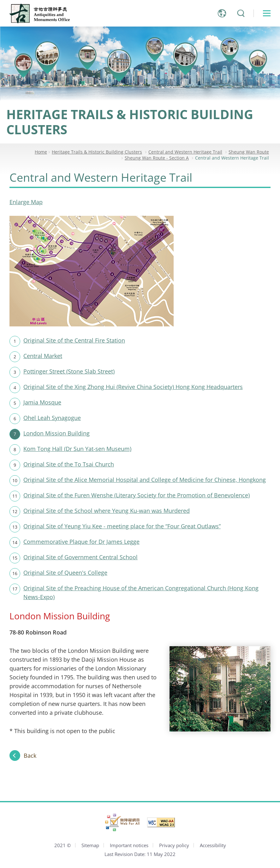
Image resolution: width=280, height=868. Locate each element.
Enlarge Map (26, 202)
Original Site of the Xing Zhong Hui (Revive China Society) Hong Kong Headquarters (133, 387)
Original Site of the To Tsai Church (69, 464)
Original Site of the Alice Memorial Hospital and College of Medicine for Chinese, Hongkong (145, 480)
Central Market (43, 356)
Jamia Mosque (42, 402)
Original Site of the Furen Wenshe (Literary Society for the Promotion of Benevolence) (137, 495)
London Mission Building (57, 433)
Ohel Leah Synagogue (52, 418)
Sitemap (90, 845)
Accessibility (213, 845)
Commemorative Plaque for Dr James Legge (81, 542)
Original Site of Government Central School (80, 557)
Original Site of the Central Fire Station (74, 340)
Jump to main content (0, 0)
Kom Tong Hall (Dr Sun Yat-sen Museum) (77, 449)
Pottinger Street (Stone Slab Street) (69, 371)
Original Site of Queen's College (65, 573)
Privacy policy (174, 845)
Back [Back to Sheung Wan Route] (30, 756)
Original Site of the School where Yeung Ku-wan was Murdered (107, 511)
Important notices (129, 845)
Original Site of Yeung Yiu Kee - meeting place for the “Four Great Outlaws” (122, 526)
